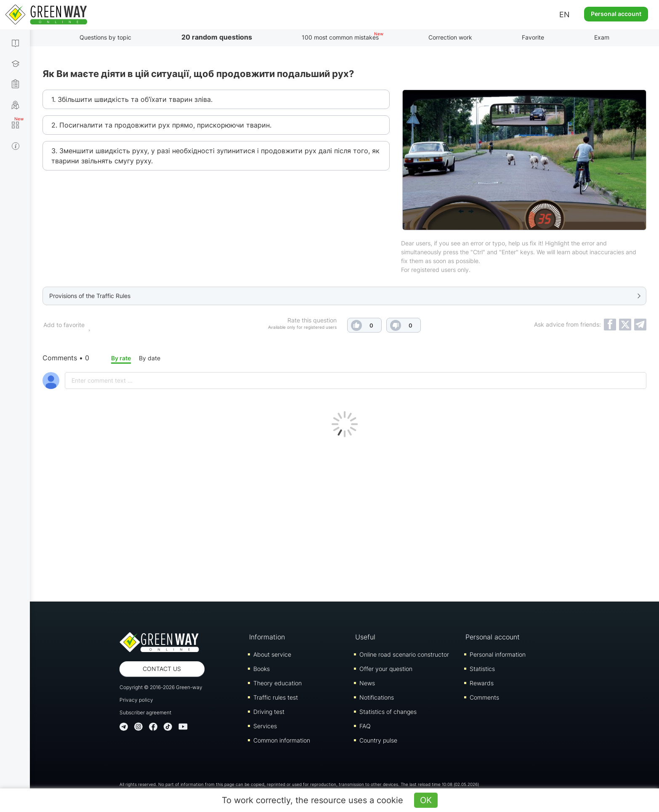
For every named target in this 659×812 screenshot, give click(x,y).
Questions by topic (105, 37)
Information (267, 637)
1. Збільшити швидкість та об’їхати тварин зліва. (132, 99)
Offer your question (386, 669)
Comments (484, 697)
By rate (121, 358)
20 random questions (217, 37)
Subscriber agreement (145, 712)
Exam (602, 37)
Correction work (450, 37)
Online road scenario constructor (404, 654)
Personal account (616, 14)
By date (150, 358)
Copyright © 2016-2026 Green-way (161, 687)
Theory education (278, 683)
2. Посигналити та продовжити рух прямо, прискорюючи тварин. (161, 125)
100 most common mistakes (340, 37)
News (367, 683)
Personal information (498, 654)
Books (262, 669)
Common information (282, 740)
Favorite (533, 37)
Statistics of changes (388, 712)
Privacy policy (136, 700)
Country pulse (378, 740)
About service (272, 654)
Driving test (269, 712)
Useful (365, 637)
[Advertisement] (345, 517)
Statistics (482, 669)
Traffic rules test (276, 697)
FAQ (365, 726)
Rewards (482, 683)
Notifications (377, 697)
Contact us (162, 669)
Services (265, 726)
